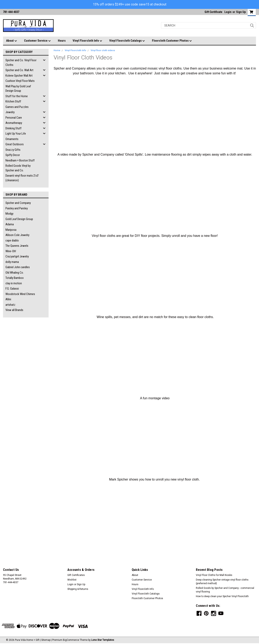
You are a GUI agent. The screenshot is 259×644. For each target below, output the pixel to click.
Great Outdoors (15, 144)
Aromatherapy (14, 123)
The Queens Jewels (17, 246)
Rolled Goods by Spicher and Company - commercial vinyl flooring (225, 590)
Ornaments (12, 139)
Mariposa (11, 230)
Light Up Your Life (16, 134)
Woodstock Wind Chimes (20, 294)
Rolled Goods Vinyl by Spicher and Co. (18, 168)
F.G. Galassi (12, 289)
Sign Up (241, 12)
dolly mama (12, 262)
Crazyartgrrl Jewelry (17, 256)
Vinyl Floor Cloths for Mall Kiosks (214, 575)
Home (57, 50)
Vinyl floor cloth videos (103, 50)
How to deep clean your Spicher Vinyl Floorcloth (222, 596)
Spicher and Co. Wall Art (19, 70)
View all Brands (14, 310)
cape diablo (12, 240)
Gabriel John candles (18, 267)
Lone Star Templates (103, 640)
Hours (62, 41)
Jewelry (10, 112)
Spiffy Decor (13, 155)
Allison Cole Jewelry (17, 235)
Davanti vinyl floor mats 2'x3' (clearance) (22, 178)
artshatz (10, 305)
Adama (10, 224)
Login (228, 12)
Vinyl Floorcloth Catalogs (127, 41)
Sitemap (46, 640)
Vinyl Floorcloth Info (87, 41)
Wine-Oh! (11, 251)
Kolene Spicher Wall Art (19, 76)
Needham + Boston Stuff (20, 160)
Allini (8, 299)
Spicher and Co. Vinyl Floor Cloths (21, 63)
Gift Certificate (213, 12)
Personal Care (14, 118)
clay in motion (14, 283)
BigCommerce (71, 640)
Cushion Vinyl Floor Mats (20, 81)
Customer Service (37, 41)
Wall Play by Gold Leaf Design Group (18, 89)
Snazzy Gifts (13, 150)
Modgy (9, 214)
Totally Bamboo (15, 278)
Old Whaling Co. (15, 273)
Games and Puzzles (17, 107)
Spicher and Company (18, 203)
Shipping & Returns (78, 589)
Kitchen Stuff (13, 101)
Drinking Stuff (13, 128)
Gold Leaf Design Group (19, 219)
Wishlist (72, 580)
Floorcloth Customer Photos (172, 41)
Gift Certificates (76, 575)
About (12, 41)
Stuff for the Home (17, 96)
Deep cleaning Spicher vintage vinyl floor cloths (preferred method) (222, 582)
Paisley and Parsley (17, 208)
